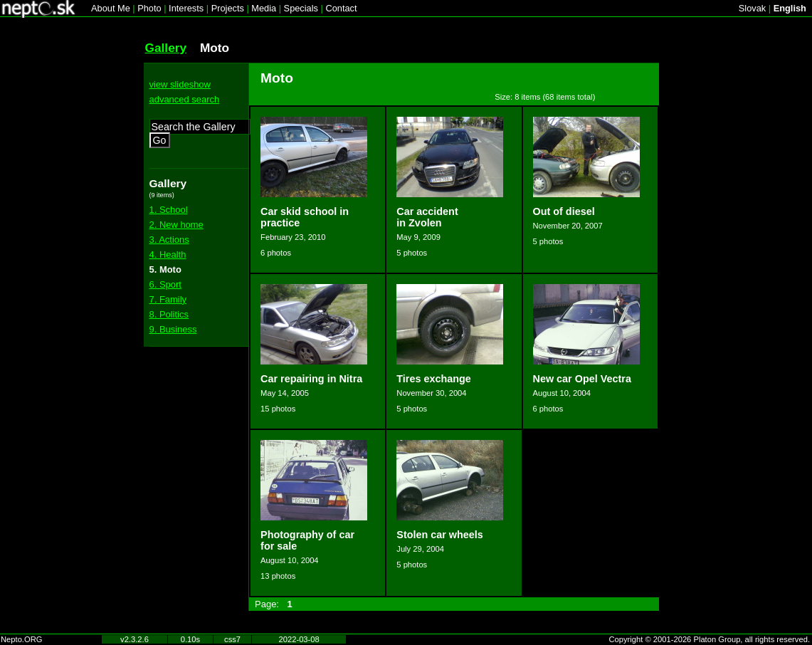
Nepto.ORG (21, 639)
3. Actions (169, 240)
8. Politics (169, 314)
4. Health (168, 255)
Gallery (166, 48)
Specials (301, 8)
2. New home (176, 225)
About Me (111, 8)
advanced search (185, 99)
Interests (186, 8)
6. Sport (165, 284)
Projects (228, 8)
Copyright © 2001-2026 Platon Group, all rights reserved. (710, 639)
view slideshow (180, 84)
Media (264, 8)
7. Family (168, 299)
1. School (169, 210)
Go (160, 140)
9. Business (173, 329)
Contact (341, 8)
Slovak (752, 8)
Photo (149, 8)
